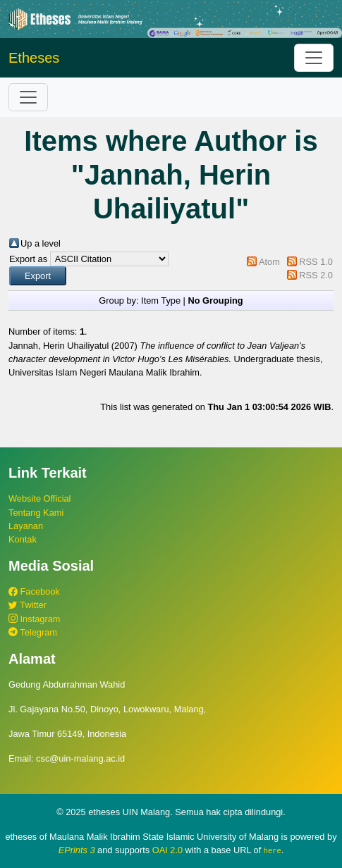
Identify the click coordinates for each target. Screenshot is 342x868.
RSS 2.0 (316, 275)
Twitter (28, 605)
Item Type (161, 300)
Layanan (26, 526)
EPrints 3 (77, 850)
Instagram (34, 619)
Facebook (34, 591)
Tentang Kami (36, 513)
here (273, 850)
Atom (269, 262)
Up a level (41, 243)
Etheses (34, 58)
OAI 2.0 (167, 850)
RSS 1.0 (316, 262)
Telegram (33, 632)
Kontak (23, 539)
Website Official (39, 498)
